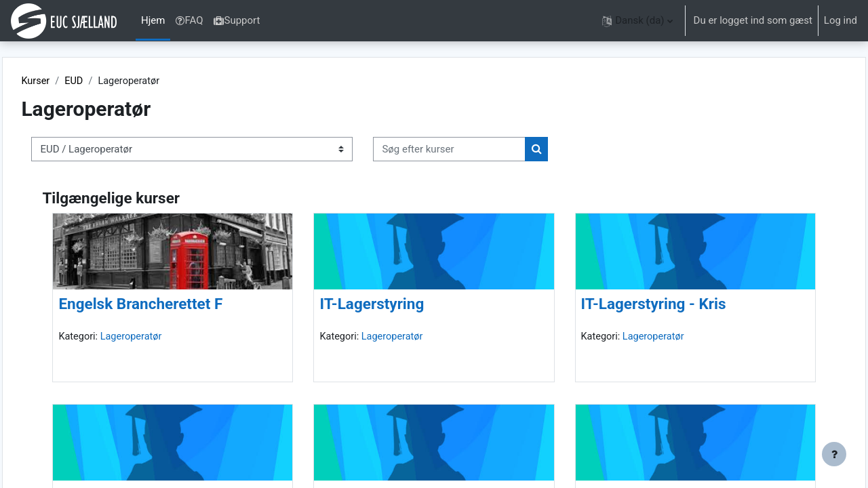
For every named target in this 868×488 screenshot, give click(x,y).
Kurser (66, 81)
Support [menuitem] (237, 20)
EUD (106, 81)
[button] (637, 21)
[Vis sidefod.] (834, 454)
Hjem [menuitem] (153, 20)
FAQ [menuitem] (189, 20)
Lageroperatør (164, 338)
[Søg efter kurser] (480, 150)
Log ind (841, 20)
